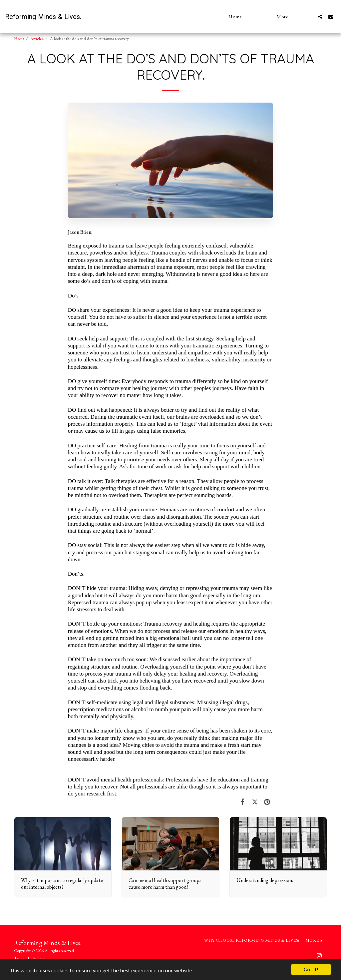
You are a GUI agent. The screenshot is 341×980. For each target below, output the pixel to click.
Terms (19, 958)
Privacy (39, 958)
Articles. (37, 38)
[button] (320, 16)
